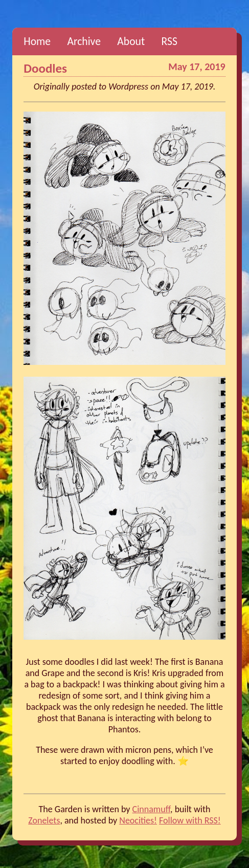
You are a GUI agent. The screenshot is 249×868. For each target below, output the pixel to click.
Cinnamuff (152, 809)
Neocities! (138, 820)
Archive (84, 41)
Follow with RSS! (190, 820)
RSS (169, 41)
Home (37, 41)
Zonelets (44, 820)
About (131, 41)
